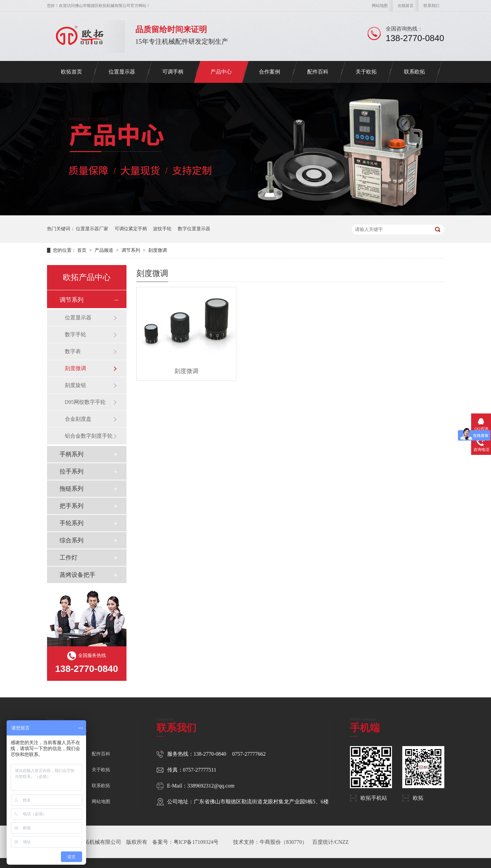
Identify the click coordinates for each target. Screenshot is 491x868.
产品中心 (221, 72)
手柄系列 (72, 454)
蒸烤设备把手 (77, 575)
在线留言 (406, 6)
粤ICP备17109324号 (196, 842)
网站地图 (380, 6)
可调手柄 (173, 72)
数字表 (73, 351)
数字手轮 (75, 334)
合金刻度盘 (78, 419)
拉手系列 (72, 471)
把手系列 (72, 506)
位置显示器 (122, 72)
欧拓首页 (72, 72)
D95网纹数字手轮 (85, 402)
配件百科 (318, 72)
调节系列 (131, 250)
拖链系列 (72, 489)
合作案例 (270, 72)
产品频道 (105, 250)
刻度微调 (158, 250)
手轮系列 (72, 523)
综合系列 (72, 540)
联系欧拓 (415, 72)
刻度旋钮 (75, 385)
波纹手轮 (162, 229)
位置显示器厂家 (92, 229)
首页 (82, 250)
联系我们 (431, 6)
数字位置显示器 (194, 229)
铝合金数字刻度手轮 (89, 436)
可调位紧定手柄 (131, 229)
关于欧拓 (366, 72)
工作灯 (69, 558)
